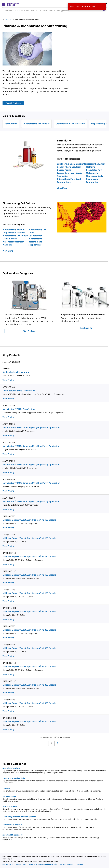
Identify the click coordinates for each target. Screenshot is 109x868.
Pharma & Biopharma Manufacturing (26, 19)
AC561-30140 (9, 387)
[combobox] (54, 10)
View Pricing (8, 380)
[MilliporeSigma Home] (13, 4)
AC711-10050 (9, 424)
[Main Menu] (4, 4)
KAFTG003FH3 (9, 663)
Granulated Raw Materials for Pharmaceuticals (94, 173)
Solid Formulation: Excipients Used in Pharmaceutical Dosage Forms (71, 167)
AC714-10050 (9, 479)
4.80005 (6, 369)
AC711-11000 (9, 461)
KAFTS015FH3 (9, 590)
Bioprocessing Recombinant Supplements (35, 242)
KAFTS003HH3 (9, 718)
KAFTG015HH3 (9, 571)
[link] (8, 864)
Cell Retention (36, 236)
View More (62, 188)
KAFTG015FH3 (9, 553)
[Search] (104, 10)
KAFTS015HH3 (9, 608)
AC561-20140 (9, 406)
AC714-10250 (9, 498)
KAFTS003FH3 (9, 700)
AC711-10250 (9, 442)
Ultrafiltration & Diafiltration (70, 124)
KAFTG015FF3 (9, 516)
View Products (29, 331)
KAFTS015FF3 (9, 535)
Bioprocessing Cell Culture (36, 124)
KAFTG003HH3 (9, 681)
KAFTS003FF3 (9, 645)
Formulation (11, 124)
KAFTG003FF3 (9, 626)
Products (8, 19)
